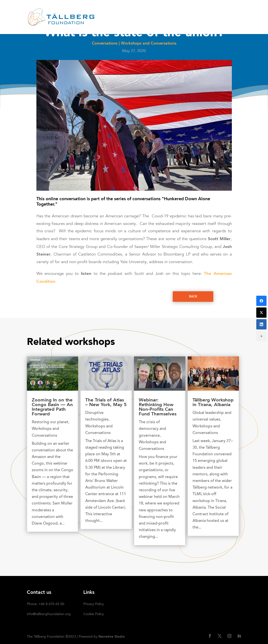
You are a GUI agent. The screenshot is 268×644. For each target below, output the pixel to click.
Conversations (105, 44)
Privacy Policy (94, 604)
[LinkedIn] (261, 324)
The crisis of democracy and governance (152, 429)
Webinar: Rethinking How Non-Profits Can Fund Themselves (158, 407)
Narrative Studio (112, 637)
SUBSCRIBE (121, 23)
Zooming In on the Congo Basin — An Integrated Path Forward (52, 407)
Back (193, 297)
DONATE (96, 23)
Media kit (218, 11)
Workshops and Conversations (149, 44)
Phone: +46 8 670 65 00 (46, 604)
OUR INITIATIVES (182, 11)
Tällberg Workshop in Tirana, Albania (213, 403)
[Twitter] (261, 313)
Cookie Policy (94, 614)
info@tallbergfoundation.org (49, 614)
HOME (94, 11)
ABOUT (113, 11)
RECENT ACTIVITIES (143, 11)
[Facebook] (261, 301)
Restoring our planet (50, 422)
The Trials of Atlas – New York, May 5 (106, 403)
